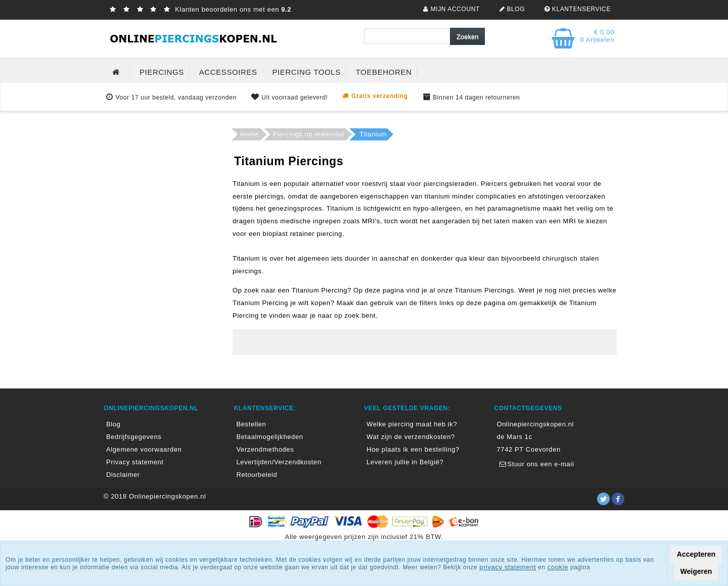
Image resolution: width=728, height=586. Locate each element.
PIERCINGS (162, 72)
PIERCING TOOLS (306, 72)
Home (249, 134)
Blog (113, 424)
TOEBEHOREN (384, 72)
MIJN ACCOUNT (450, 9)
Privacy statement (135, 462)
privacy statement (508, 567)
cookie (558, 567)
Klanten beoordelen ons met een (199, 9)
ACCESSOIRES (228, 72)
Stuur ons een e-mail (536, 464)
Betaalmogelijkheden (270, 437)
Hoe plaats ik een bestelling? (413, 449)
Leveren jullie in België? (405, 462)
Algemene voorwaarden (144, 449)
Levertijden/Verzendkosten (279, 462)
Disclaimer (123, 475)
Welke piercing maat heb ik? (412, 424)
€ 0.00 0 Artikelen (597, 36)
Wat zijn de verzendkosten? (411, 437)
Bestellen (252, 424)
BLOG (511, 9)
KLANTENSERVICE (576, 9)
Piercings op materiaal (308, 134)
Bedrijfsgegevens (134, 437)
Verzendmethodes (265, 449)
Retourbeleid (257, 475)
